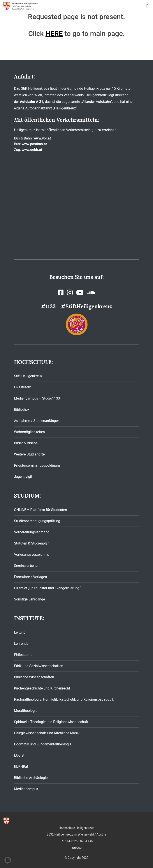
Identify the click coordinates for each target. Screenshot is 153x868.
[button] (8, 860)
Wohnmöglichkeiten (29, 432)
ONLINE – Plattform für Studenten (40, 510)
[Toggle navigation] (147, 6)
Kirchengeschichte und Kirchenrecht (42, 688)
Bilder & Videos (26, 443)
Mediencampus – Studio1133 (37, 398)
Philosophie (23, 655)
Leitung (20, 632)
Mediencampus (26, 789)
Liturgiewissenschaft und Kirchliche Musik (47, 733)
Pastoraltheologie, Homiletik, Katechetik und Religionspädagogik (64, 699)
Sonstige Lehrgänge (29, 599)
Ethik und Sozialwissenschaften (39, 666)
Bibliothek (22, 410)
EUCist (19, 755)
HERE (54, 34)
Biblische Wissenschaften (34, 677)
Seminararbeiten (27, 566)
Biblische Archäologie (31, 778)
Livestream (23, 387)
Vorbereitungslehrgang (32, 532)
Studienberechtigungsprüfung (37, 521)
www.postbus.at (34, 144)
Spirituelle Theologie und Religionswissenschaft (51, 722)
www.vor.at (42, 138)
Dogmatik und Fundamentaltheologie (43, 744)
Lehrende (21, 644)
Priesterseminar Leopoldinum (37, 465)
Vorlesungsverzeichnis (32, 555)
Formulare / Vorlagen (30, 577)
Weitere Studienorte (29, 454)
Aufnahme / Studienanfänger (36, 421)
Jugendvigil (23, 477)
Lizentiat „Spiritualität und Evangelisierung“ (47, 588)
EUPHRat (21, 767)
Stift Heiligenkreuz (28, 376)
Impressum (76, 848)
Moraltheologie (26, 711)
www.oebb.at (32, 150)
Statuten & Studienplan (32, 543)
